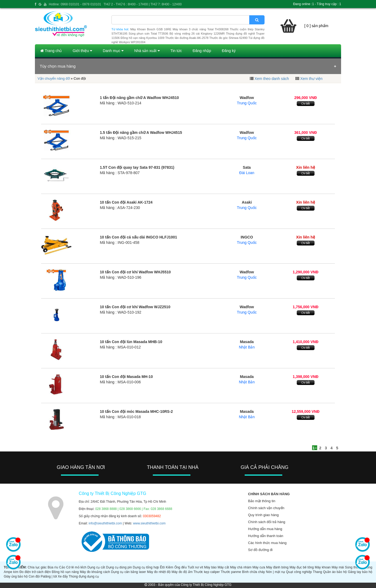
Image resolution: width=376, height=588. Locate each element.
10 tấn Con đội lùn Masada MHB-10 (131, 342)
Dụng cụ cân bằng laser (129, 572)
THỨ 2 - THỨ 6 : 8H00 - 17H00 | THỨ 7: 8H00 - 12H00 (142, 4)
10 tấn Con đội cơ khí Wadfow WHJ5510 (135, 272)
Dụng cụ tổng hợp (146, 567)
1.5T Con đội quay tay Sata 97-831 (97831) (137, 167)
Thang (317, 572)
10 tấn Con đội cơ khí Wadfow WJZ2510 (135, 307)
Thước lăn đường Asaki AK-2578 (187, 38)
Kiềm (169, 567)
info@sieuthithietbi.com (105, 523)
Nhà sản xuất (147, 51)
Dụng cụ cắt (96, 567)
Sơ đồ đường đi (260, 550)
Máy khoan (323, 567)
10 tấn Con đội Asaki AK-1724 (126, 202)
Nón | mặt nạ (275, 572)
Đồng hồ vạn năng (65, 572)
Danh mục (113, 51)
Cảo (62, 567)
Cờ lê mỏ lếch (76, 567)
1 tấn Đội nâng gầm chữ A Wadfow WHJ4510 (139, 98)
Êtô (162, 567)
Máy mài (338, 567)
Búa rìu (53, 567)
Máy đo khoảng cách (95, 572)
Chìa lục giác (37, 567)
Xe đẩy (63, 576)
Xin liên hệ (306, 167)
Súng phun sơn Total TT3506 (149, 34)
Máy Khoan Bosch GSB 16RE (151, 29)
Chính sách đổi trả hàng (267, 522)
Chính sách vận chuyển (266, 508)
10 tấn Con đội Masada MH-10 (126, 377)
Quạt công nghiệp (299, 572)
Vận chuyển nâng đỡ (54, 78)
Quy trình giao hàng (263, 515)
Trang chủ (51, 51)
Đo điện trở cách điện (35, 572)
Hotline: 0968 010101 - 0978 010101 (75, 4)
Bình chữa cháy (253, 572)
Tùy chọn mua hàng (58, 66)
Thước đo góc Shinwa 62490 (228, 38)
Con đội (34, 576)
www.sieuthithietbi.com (149, 523)
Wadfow (247, 98)
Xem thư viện (311, 79)
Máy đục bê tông (302, 567)
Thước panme (231, 572)
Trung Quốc (247, 103)
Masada (247, 342)
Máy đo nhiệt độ (159, 572)
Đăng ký (229, 51)
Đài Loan (247, 173)
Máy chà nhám (241, 567)
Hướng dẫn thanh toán (265, 536)
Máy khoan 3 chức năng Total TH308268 (201, 29)
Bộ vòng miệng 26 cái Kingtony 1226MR (197, 34)
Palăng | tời (49, 576)
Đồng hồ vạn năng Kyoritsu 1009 (142, 38)
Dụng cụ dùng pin (119, 567)
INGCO (247, 237)
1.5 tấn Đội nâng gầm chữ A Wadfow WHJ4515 (141, 133)
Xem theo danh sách (272, 79)
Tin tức (176, 51)
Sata (247, 167)
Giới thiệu (82, 51)
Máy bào (210, 567)
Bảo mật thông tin (261, 501)
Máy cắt (223, 567)
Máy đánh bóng (277, 567)
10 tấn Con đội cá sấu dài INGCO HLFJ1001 (139, 237)
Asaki (247, 202)
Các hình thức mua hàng (267, 543)
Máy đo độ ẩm (182, 572)
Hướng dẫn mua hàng (265, 529)
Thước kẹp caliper (207, 572)
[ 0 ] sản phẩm (316, 26)
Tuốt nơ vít (196, 567)
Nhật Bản (247, 347)
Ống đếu (180, 567)
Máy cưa (259, 567)
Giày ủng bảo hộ (16, 576)
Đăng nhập (202, 51)
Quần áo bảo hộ (335, 572)
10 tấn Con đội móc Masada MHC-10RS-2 (136, 411)
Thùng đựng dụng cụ (84, 576)
